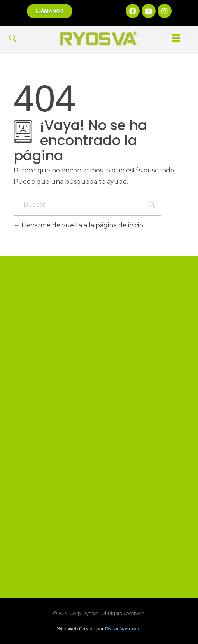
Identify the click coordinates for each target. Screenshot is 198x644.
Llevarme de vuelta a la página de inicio (78, 225)
